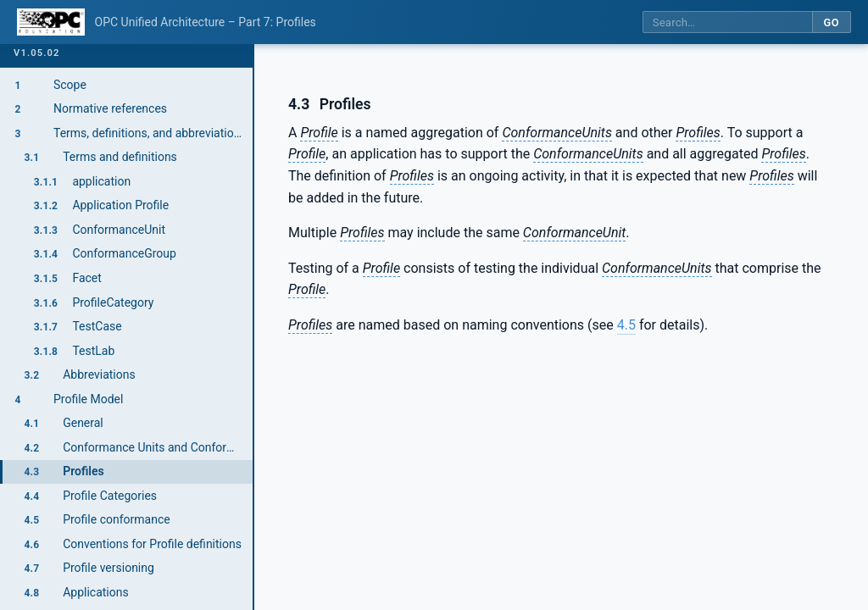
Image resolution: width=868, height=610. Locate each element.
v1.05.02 (37, 53)
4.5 (626, 325)
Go (831, 22)
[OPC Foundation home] (51, 22)
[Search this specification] (727, 22)
